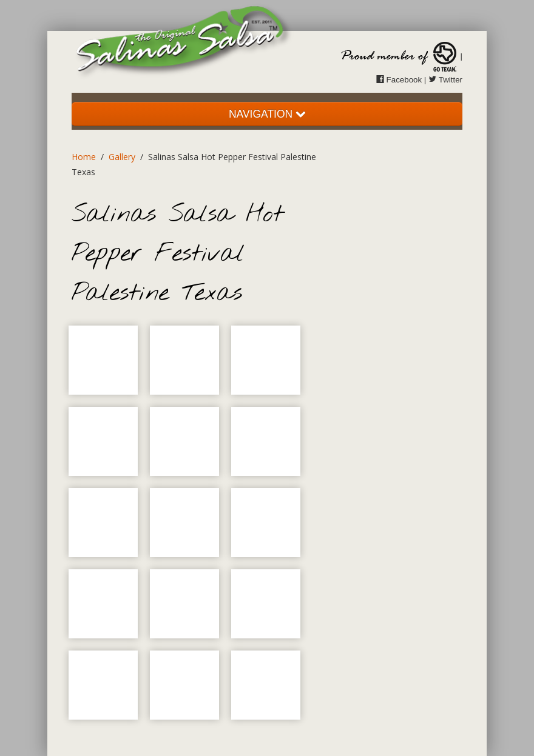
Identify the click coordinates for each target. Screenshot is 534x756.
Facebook (399, 80)
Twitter (445, 80)
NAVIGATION (267, 114)
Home (84, 157)
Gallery (122, 157)
